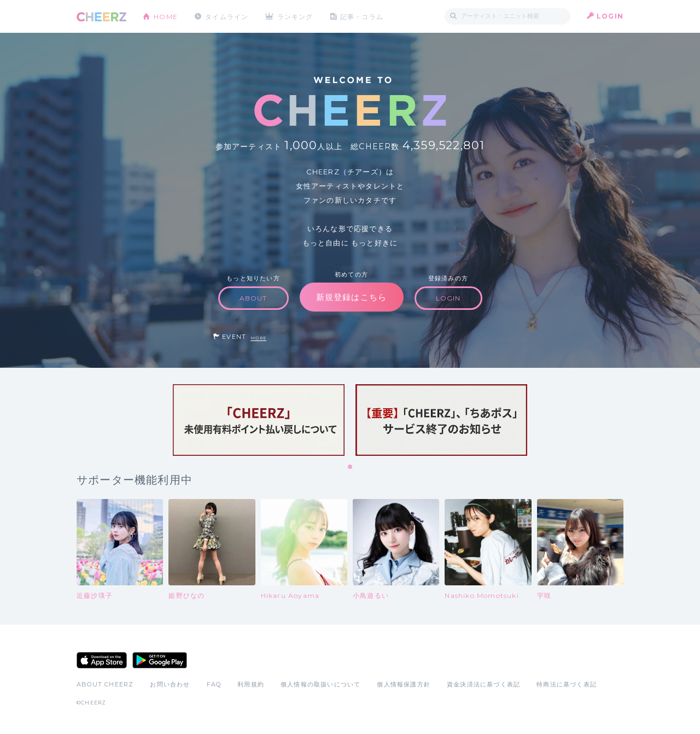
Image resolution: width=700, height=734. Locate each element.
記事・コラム (362, 16)
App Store (102, 660)
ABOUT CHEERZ (105, 684)
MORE (258, 338)
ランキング (296, 16)
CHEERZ (101, 17)
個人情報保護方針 (404, 684)
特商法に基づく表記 (567, 684)
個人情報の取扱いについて (320, 684)
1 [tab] (351, 467)
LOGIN (610, 16)
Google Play (160, 660)
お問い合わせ (170, 684)
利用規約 (251, 684)
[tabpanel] (259, 420)
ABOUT (253, 298)
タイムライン (227, 16)
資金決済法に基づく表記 (483, 684)
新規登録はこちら (352, 297)
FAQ (214, 684)
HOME (166, 16)
